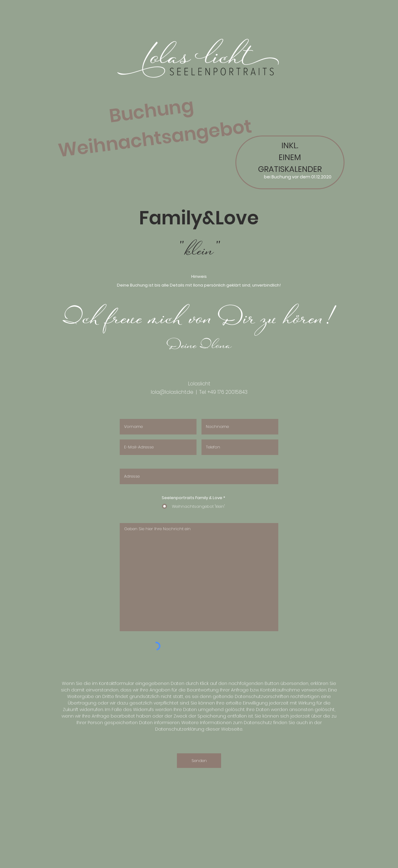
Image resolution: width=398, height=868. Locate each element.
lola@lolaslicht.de (172, 392)
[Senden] (199, 761)
